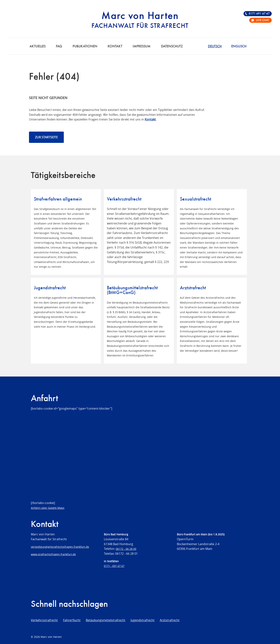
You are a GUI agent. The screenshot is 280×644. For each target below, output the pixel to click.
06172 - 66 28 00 (126, 549)
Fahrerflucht (72, 620)
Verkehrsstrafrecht (44, 620)
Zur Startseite (46, 137)
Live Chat (262, 20)
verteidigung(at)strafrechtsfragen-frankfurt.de (60, 547)
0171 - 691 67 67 (114, 566)
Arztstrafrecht (170, 620)
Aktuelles (38, 46)
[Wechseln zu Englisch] (239, 46)
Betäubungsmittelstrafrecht (106, 620)
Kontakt (115, 46)
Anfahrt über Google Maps (48, 508)
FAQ (59, 46)
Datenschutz (172, 46)
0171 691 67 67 (259, 14)
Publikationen (85, 46)
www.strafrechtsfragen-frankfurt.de (53, 554)
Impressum (142, 46)
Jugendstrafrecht (143, 620)
